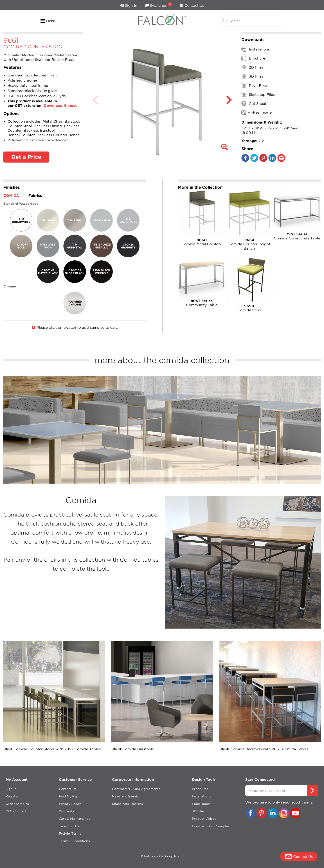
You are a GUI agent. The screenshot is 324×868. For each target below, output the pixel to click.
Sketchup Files (258, 94)
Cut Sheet (254, 103)
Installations (256, 49)
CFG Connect (16, 811)
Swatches (159, 5)
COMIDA (11, 195)
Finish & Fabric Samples (211, 826)
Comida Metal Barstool (202, 242)
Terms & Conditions (74, 841)
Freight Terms (70, 834)
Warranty (66, 811)
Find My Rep (69, 796)
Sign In (129, 5)
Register (12, 796)
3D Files (252, 76)
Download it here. (60, 106)
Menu (48, 21)
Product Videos (204, 819)
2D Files (252, 67)
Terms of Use (69, 826)
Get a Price (26, 157)
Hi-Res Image (256, 113)
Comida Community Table (297, 236)
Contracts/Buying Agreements (136, 789)
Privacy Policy (70, 804)
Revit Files (254, 85)
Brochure (253, 58)
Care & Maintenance (75, 819)
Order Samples (17, 804)
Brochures (200, 789)
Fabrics (35, 195)
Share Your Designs (127, 804)
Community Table (202, 303)
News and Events (125, 796)
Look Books (201, 804)
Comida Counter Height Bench (249, 244)
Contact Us (192, 5)
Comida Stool (249, 308)
